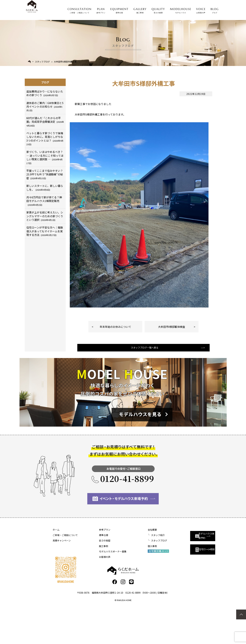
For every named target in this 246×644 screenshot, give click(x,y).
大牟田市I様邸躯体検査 (172, 360)
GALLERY (140, 10)
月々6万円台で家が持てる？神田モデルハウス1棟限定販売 (44, 201)
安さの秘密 (96, 578)
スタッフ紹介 (140, 573)
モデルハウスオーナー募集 (104, 589)
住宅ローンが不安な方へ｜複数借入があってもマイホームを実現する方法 (45, 231)
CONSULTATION (80, 10)
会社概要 (135, 567)
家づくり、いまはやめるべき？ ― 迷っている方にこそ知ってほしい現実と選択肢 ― (45, 157)
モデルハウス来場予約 (186, 570)
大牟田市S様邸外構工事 (65, 62)
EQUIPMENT (119, 10)
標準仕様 (95, 573)
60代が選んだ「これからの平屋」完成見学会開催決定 (45, 122)
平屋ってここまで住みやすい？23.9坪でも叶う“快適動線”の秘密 (45, 174)
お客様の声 (96, 594)
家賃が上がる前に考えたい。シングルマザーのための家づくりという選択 (45, 216)
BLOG (215, 10)
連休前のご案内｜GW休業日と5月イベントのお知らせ (45, 106)
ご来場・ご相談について (65, 573)
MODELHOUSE (181, 10)
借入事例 (135, 583)
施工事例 (95, 583)
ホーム (56, 567)
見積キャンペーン (62, 578)
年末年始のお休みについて (115, 360)
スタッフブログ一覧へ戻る (143, 385)
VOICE (201, 10)
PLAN (101, 10)
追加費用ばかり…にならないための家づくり (45, 93)
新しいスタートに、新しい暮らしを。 (45, 188)
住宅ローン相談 (185, 585)
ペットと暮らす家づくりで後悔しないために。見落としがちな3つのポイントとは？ (45, 138)
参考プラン (96, 567)
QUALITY (158, 10)
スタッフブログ (42, 62)
